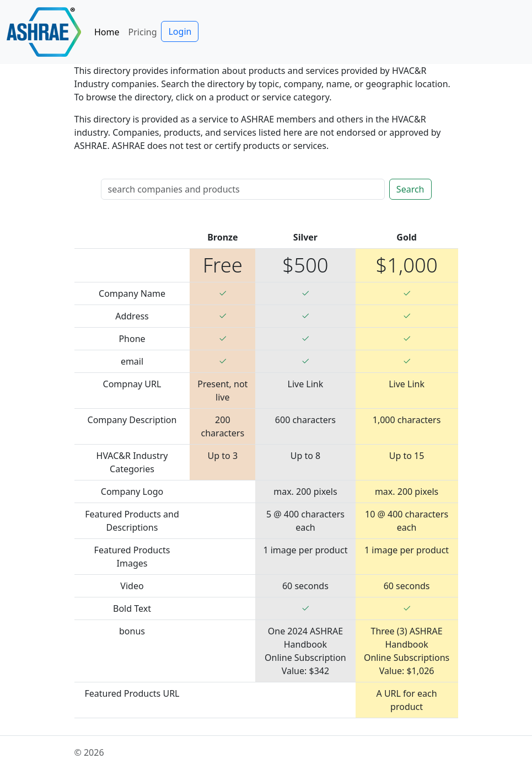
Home (107, 32)
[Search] (243, 189)
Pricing (143, 32)
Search (410, 189)
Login (180, 31)
